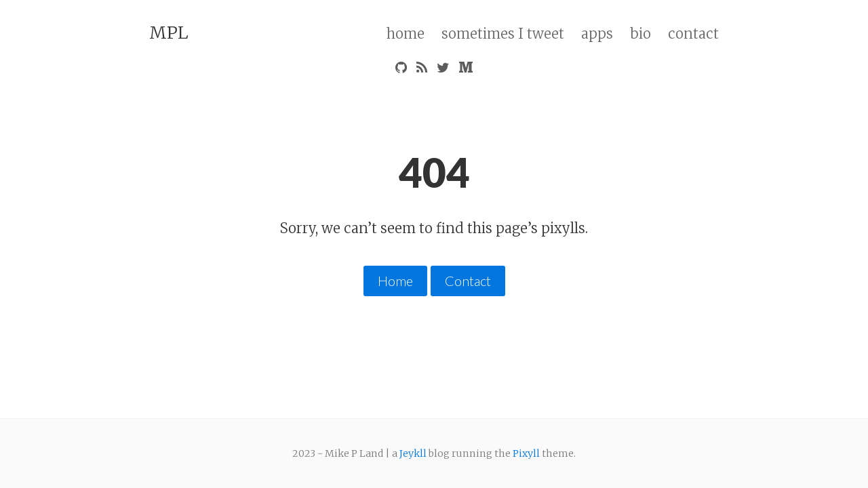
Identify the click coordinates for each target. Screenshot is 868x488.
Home (395, 281)
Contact (468, 281)
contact (693, 34)
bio (640, 34)
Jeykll (413, 453)
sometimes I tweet (503, 34)
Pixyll (526, 453)
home (406, 34)
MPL (169, 33)
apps (597, 34)
